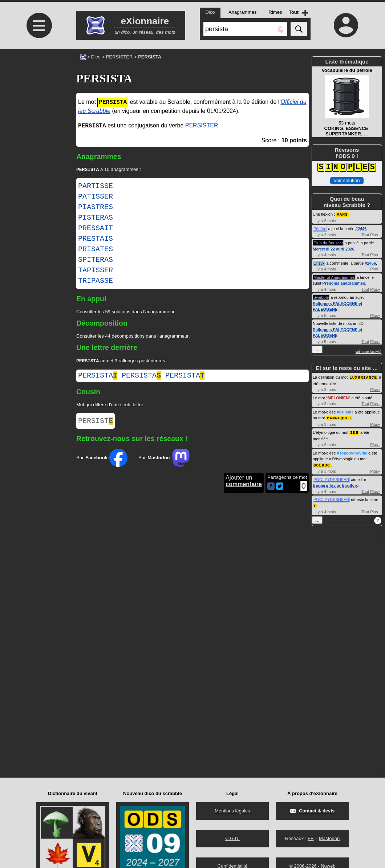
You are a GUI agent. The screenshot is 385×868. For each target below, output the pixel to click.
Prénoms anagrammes (344, 283)
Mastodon (329, 838)
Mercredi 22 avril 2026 (333, 249)
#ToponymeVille (352, 452)
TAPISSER (96, 271)
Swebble (321, 297)
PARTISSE (96, 187)
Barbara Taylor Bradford (336, 484)
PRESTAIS (96, 240)
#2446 (361, 228)
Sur (102, 461)
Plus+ (375, 235)
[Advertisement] (38, 110)
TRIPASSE (96, 282)
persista (98, 377)
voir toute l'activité (368, 351)
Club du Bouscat (328, 243)
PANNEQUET (339, 417)
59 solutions (117, 312)
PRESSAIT (96, 229)
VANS (342, 214)
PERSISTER (119, 57)
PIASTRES (96, 208)
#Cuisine (345, 411)
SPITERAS (96, 261)
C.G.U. (232, 838)
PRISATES (96, 250)
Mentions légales (232, 811)
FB (311, 838)
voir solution (347, 181)
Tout (365, 235)
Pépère (320, 228)
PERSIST (96, 423)
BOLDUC (322, 463)
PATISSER (96, 197)
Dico (96, 57)
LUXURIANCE (363, 377)
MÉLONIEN (338, 397)
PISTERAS (96, 219)
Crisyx (319, 263)
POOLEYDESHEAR (331, 478)
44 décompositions (125, 337)
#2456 (370, 263)
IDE (354, 431)
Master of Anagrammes (334, 277)
